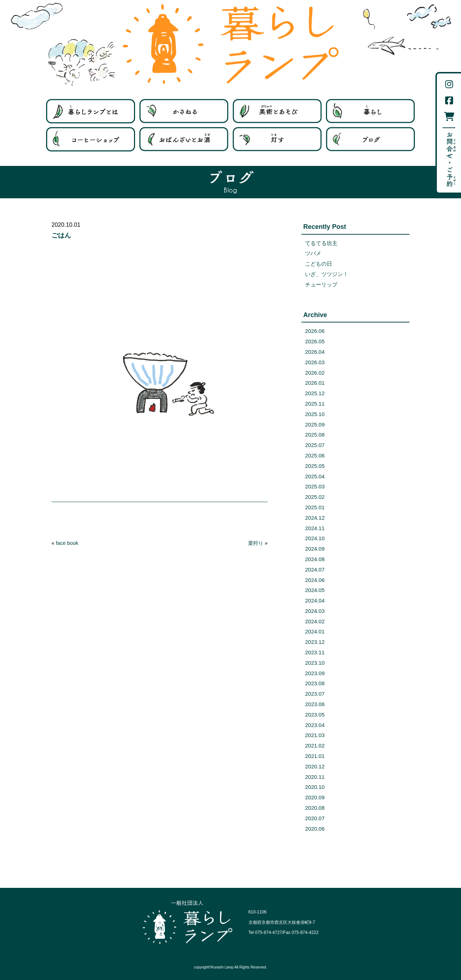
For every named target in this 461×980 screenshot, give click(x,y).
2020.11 (315, 777)
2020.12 (315, 766)
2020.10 (315, 787)
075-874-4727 (268, 932)
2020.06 (315, 829)
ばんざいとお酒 (184, 139)
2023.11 (315, 652)
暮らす (370, 111)
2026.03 (315, 362)
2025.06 (315, 455)
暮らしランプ (230, 44)
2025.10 (315, 414)
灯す (277, 139)
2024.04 (315, 600)
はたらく (184, 111)
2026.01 (315, 383)
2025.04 (315, 476)
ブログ (370, 139)
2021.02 (315, 746)
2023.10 (315, 663)
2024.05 (315, 590)
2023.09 (315, 673)
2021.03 (315, 735)
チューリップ (321, 284)
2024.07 (315, 570)
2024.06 (315, 580)
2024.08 (315, 559)
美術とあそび (277, 111)
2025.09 (315, 424)
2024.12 (315, 518)
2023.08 (315, 683)
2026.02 (315, 373)
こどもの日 (319, 264)
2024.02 (315, 621)
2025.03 (315, 486)
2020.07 (315, 818)
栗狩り (256, 543)
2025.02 (315, 497)
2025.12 (315, 393)
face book (67, 543)
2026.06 (315, 331)
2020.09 (315, 797)
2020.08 (315, 808)
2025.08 (315, 435)
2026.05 (315, 341)
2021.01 (315, 756)
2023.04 (315, 725)
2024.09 (315, 549)
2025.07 (315, 445)
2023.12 (315, 642)
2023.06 (315, 704)
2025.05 (315, 466)
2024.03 (315, 611)
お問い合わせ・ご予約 (451, 160)
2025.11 (315, 404)
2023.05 (315, 715)
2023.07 (315, 694)
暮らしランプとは (91, 111)
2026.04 (315, 352)
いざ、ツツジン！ (327, 274)
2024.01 (315, 631)
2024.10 (315, 538)
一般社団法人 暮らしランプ (187, 922)
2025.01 (315, 507)
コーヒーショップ (91, 139)
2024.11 (315, 528)
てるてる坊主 (321, 243)
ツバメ (313, 253)
